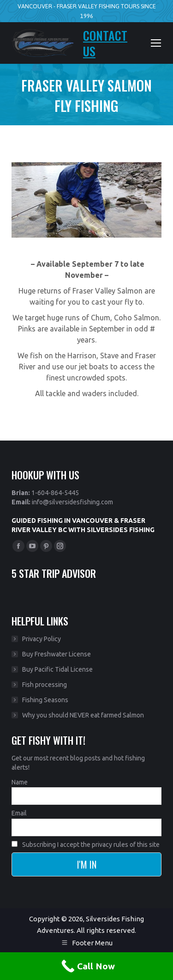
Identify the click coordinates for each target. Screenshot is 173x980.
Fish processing (45, 685)
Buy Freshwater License (57, 654)
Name (20, 782)
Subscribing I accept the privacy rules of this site (86, 845)
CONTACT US (105, 43)
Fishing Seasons (45, 700)
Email (19, 813)
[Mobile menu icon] (156, 43)
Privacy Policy (42, 639)
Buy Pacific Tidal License (57, 669)
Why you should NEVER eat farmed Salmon (83, 715)
